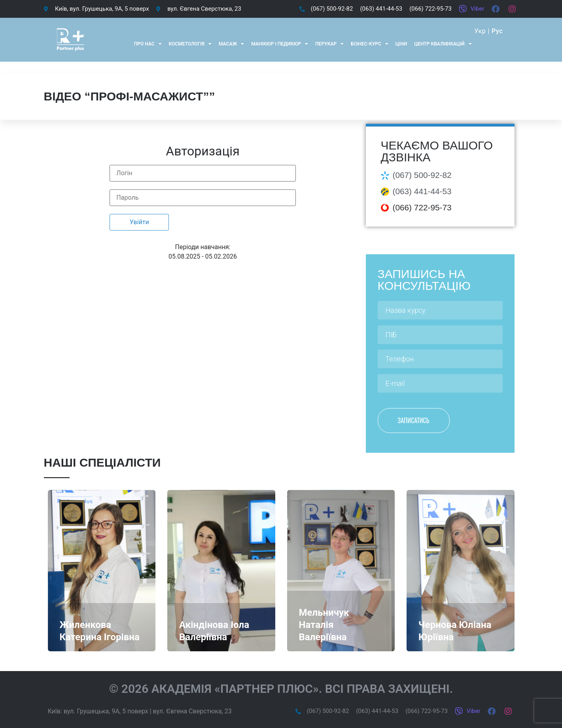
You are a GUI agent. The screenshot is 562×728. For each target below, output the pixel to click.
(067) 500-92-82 (422, 175)
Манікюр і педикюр (280, 44)
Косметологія (190, 44)
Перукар (329, 44)
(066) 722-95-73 (422, 207)
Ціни (401, 44)
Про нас (148, 44)
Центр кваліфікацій (443, 44)
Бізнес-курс (370, 44)
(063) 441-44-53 (422, 191)
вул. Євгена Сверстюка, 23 (192, 711)
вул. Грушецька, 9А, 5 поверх (106, 711)
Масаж (231, 44)
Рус (497, 31)
